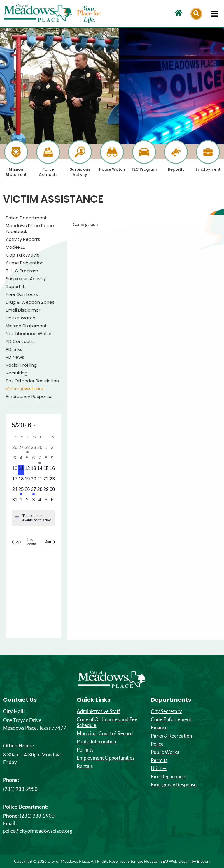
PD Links (14, 349)
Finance (159, 728)
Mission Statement (16, 172)
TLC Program (144, 169)
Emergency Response (29, 397)
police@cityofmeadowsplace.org (38, 831)
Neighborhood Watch (29, 334)
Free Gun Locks (22, 294)
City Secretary (166, 711)
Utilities (159, 768)
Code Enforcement (171, 719)
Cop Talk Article (23, 255)
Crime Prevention (25, 263)
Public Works (165, 752)
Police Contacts (48, 172)
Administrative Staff (98, 711)
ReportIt (176, 169)
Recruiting (17, 373)
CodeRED (16, 247)
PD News (15, 357)
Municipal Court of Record (105, 733)
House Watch (112, 169)
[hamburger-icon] (215, 14)
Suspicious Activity (80, 172)
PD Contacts (20, 342)
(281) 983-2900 (37, 816)
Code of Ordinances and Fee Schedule (107, 722)
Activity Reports (23, 239)
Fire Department (169, 777)
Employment (208, 169)
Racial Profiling (21, 365)
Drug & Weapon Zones (30, 302)
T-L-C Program (22, 271)
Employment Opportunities (106, 758)
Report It (15, 287)
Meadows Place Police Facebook (30, 229)
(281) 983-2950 (20, 789)
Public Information (96, 742)
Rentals (85, 766)
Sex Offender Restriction (32, 381)
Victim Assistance (25, 389)
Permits (85, 750)
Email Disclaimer (23, 310)
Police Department (26, 218)
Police (157, 744)
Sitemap (135, 861)
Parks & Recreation (171, 736)
